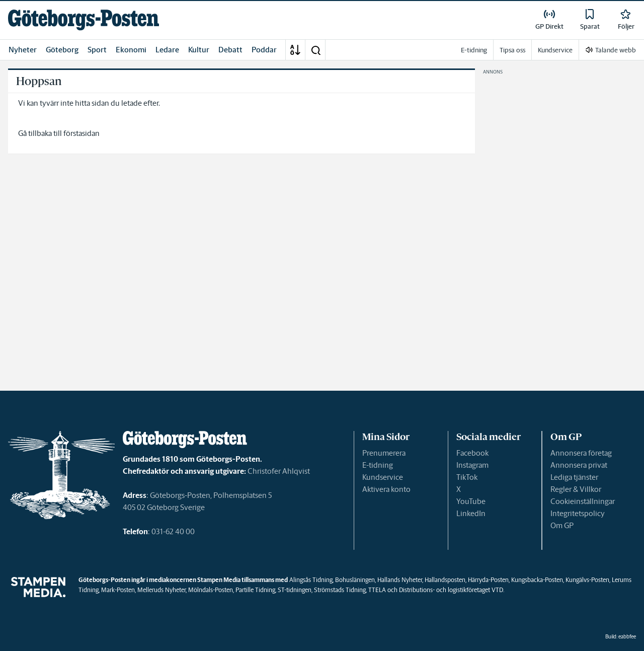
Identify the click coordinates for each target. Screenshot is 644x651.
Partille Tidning (255, 590)
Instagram (472, 465)
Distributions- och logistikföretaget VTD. (452, 590)
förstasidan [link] (82, 133)
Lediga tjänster (574, 477)
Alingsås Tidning (311, 580)
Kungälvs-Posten (587, 580)
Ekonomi (131, 50)
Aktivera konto (386, 489)
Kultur (199, 50)
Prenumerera (384, 453)
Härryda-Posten (488, 580)
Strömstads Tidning (340, 590)
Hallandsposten (445, 580)
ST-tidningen (295, 590)
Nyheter (23, 50)
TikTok (467, 477)
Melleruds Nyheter (162, 590)
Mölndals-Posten (211, 590)
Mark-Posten (118, 590)
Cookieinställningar (583, 501)
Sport (97, 50)
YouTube (471, 501)
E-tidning (378, 465)
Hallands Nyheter (400, 580)
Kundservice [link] (555, 50)
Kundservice (383, 477)
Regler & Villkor (576, 489)
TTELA (377, 590)
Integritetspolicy (578, 513)
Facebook (472, 453)
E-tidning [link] (474, 50)
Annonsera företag (581, 453)
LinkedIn (471, 513)
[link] (84, 20)
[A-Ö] (295, 50)
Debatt (230, 50)
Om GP (562, 525)
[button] (315, 50)
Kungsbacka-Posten (537, 580)
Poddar (264, 50)
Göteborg (62, 50)
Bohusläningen (355, 580)
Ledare (167, 50)
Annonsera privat (579, 465)
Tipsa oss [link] (512, 50)
